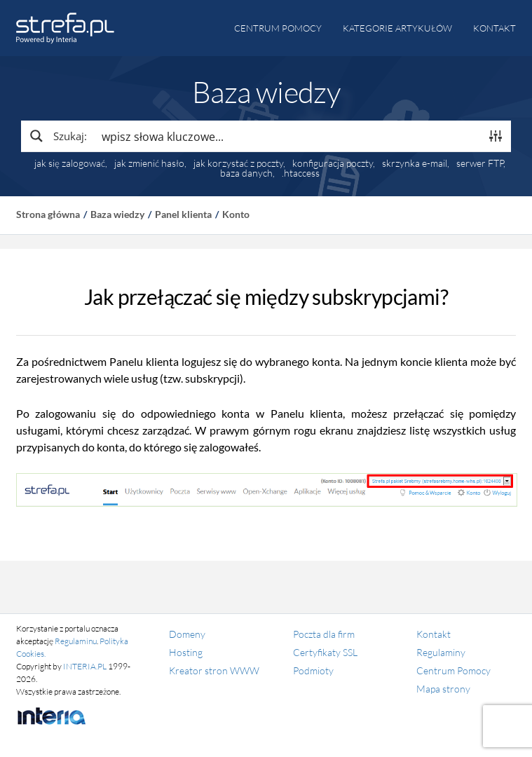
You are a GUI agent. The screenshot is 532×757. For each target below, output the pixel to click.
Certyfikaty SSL (325, 652)
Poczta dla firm (324, 634)
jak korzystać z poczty (238, 163)
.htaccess (301, 173)
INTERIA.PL (85, 666)
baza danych (246, 173)
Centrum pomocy (278, 28)
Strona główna (48, 214)
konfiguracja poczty (333, 163)
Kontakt (495, 28)
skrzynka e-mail (415, 163)
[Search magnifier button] (57, 136)
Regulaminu (76, 641)
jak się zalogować (70, 163)
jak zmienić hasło (149, 163)
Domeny (187, 634)
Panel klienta (183, 214)
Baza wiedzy (117, 214)
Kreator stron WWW (214, 670)
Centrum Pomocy (453, 670)
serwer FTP (480, 163)
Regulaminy (441, 652)
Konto (236, 214)
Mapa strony (443, 689)
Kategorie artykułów (397, 28)
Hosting (186, 652)
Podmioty (313, 670)
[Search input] (288, 136)
